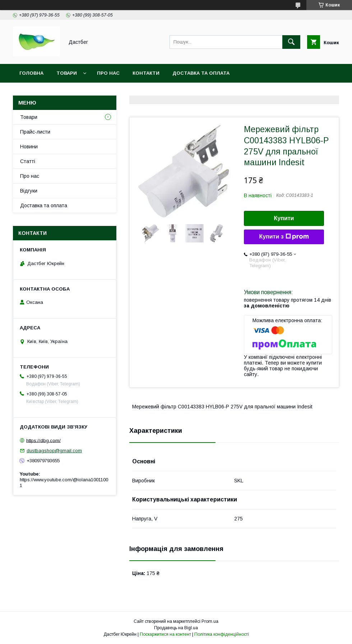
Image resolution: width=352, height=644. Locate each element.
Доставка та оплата (201, 73)
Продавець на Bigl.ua (176, 628)
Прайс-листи (35, 132)
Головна (31, 73)
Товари (67, 73)
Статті (28, 161)
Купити (284, 218)
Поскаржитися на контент (165, 634)
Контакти (146, 73)
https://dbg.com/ (43, 440)
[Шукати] (291, 42)
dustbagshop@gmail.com (54, 451)
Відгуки (29, 191)
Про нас (108, 73)
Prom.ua (210, 621)
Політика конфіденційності (222, 634)
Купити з (284, 237)
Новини (29, 147)
